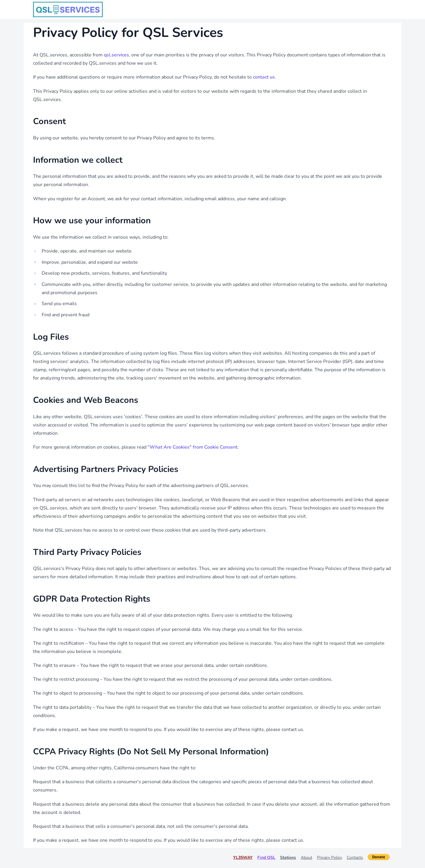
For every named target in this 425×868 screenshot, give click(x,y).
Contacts (355, 858)
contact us (264, 77)
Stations (288, 858)
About (307, 858)
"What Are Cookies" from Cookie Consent (193, 447)
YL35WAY (243, 858)
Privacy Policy (330, 858)
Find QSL (266, 858)
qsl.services (116, 55)
